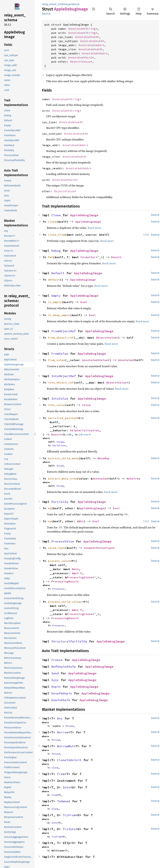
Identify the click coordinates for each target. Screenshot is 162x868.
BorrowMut (65, 746)
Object (75, 62)
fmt (50, 257)
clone (52, 222)
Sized (60, 442)
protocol (74, 4)
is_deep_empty (59, 315)
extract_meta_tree (62, 479)
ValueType (105, 548)
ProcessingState (80, 577)
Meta (75, 569)
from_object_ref (61, 338)
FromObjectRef (64, 331)
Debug (56, 251)
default (54, 280)
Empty (56, 296)
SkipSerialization (85, 430)
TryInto (69, 829)
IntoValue (60, 398)
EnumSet (90, 548)
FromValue (60, 354)
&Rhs (80, 521)
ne (50, 521)
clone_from (56, 235)
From (61, 774)
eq (50, 508)
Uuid (89, 57)
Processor (59, 589)
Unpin (56, 687)
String (90, 29)
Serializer (59, 445)
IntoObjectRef (64, 376)
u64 (95, 37)
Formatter (88, 257)
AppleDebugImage (84, 215)
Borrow (63, 732)
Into (66, 787)
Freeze (57, 660)
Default (58, 273)
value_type (56, 548)
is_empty (55, 302)
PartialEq (60, 502)
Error (85, 434)
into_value (56, 405)
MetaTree (133, 479)
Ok (70, 434)
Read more (94, 228)
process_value (59, 561)
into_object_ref (61, 382)
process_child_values (65, 602)
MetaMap (103, 458)
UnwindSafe (61, 700)
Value (86, 62)
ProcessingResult (65, 581)
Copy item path (93, 9)
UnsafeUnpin (62, 693)
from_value (56, 360)
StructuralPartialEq (69, 641)
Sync (55, 680)
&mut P (77, 573)
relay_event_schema (55, 4)
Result (116, 257)
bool (84, 302)
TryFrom (69, 815)
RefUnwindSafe (64, 667)
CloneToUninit (69, 760)
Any (60, 718)
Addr (99, 45)
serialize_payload (62, 418)
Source (46, 14)
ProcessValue (63, 541)
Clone (56, 215)
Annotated (76, 29)
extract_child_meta (63, 458)
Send (55, 673)
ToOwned (64, 801)
